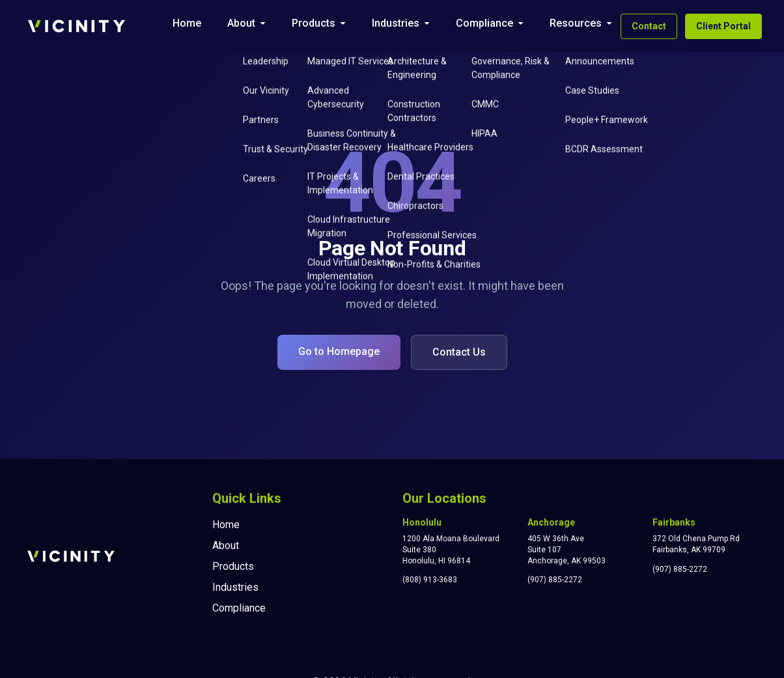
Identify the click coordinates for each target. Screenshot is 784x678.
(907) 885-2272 (555, 580)
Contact (649, 26)
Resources (576, 23)
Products (314, 23)
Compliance (484, 23)
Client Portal (723, 26)
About (241, 23)
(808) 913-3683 (430, 580)
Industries (396, 23)
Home (187, 23)
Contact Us (459, 352)
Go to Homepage (339, 351)
